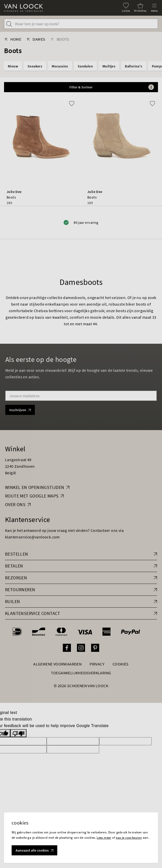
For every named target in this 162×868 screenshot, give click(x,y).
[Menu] (154, 7)
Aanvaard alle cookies (34, 850)
